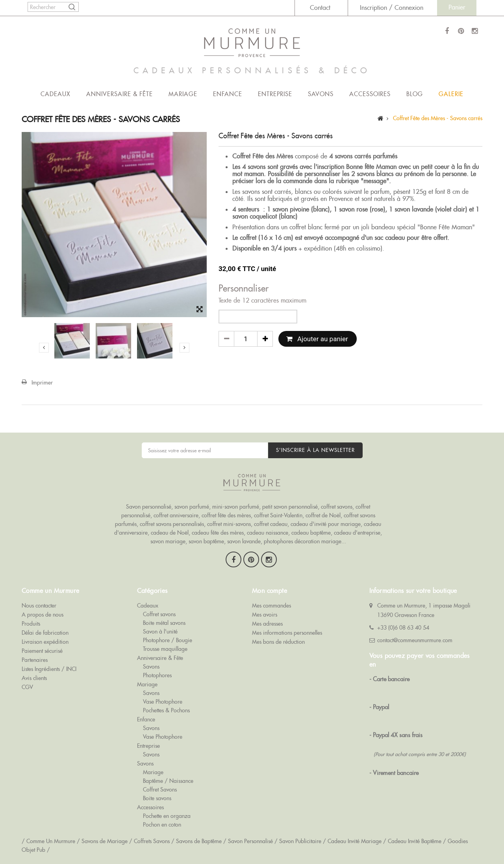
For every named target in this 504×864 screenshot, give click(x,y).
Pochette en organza (167, 816)
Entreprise (275, 94)
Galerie (451, 94)
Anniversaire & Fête (120, 94)
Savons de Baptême (199, 841)
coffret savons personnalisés (172, 524)
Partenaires (35, 660)
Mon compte (270, 591)
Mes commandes (271, 606)
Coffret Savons (160, 790)
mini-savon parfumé (236, 507)
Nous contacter (39, 606)
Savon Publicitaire (300, 841)
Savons (321, 94)
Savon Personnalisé (250, 841)
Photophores (157, 675)
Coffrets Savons (152, 841)
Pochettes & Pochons (166, 710)
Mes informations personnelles (287, 633)
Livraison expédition (45, 642)
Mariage (183, 94)
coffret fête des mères (226, 515)
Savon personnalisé (149, 507)
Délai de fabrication (45, 633)
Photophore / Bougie (168, 640)
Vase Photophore (163, 702)
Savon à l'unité (160, 632)
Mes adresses (267, 624)
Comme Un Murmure (51, 841)
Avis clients (34, 678)
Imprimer (42, 383)
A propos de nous (43, 615)
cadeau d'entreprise (357, 533)
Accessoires (370, 94)
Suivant (184, 347)
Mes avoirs (265, 615)
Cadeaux (56, 94)
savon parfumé (192, 507)
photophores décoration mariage (303, 541)
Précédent (44, 347)
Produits (31, 624)
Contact (320, 8)
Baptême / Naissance (168, 781)
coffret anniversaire (176, 515)
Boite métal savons (164, 623)
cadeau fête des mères (218, 533)
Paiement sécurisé (42, 651)
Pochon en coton (162, 825)
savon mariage (168, 541)
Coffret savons (159, 614)
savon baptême (206, 541)
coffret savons (337, 507)
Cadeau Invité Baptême (415, 841)
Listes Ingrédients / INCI (49, 669)
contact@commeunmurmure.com (415, 640)
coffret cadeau (271, 524)
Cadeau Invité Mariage (355, 841)
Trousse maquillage (165, 649)
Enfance (228, 94)
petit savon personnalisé (290, 507)
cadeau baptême (311, 533)
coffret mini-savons (229, 524)
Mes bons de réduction (278, 642)
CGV (27, 687)
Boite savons (157, 798)
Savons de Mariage (105, 841)
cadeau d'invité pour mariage (326, 524)
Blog (415, 94)
